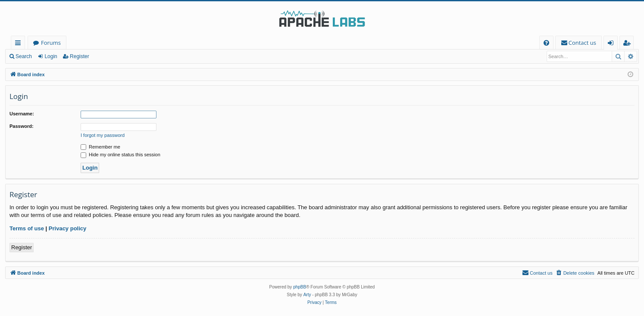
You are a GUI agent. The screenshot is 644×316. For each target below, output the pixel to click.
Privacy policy (67, 228)
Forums (51, 43)
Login (51, 56)
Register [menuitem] (628, 44)
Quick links (20, 44)
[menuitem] (546, 43)
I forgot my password (103, 135)
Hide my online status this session (120, 155)
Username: (22, 114)
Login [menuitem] (612, 44)
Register (80, 56)
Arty (307, 295)
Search (24, 56)
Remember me (100, 147)
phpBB (300, 287)
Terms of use (27, 228)
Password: (22, 126)
